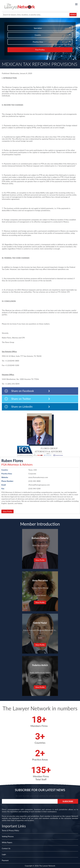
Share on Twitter (18, 399)
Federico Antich (40, 665)
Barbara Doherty (40, 538)
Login (4, 854)
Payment (5, 860)
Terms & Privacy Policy (10, 830)
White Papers (7, 842)
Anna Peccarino (40, 580)
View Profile (7, 511)
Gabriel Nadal (40, 623)
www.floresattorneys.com (38, 477)
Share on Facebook (19, 391)
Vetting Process (8, 836)
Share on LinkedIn (18, 407)
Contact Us (6, 848)
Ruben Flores (12, 461)
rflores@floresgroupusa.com (39, 485)
